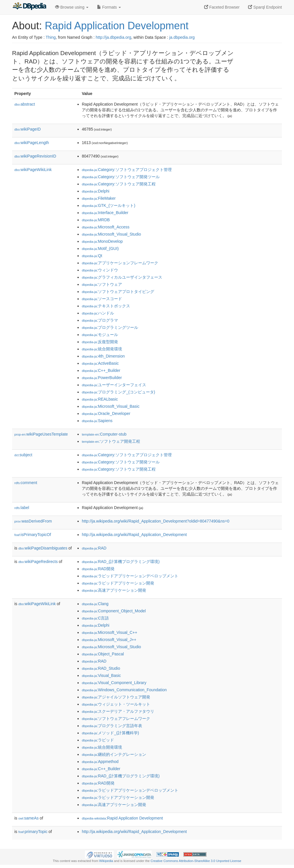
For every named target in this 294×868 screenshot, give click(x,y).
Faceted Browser (222, 7)
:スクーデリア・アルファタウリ (118, 711)
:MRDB (96, 220)
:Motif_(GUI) (100, 248)
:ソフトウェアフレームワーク (116, 719)
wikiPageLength (32, 143)
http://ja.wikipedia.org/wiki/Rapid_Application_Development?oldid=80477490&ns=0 (156, 521)
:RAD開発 (98, 569)
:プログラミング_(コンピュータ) (118, 392)
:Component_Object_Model (114, 611)
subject (23, 455)
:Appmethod (100, 762)
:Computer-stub (104, 434)
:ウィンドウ (100, 270)
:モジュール (100, 335)
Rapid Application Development (117, 26)
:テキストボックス (106, 306)
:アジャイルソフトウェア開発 (116, 697)
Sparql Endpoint (265, 7)
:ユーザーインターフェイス (114, 385)
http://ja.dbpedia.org (113, 37)
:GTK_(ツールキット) (109, 205)
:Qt (92, 256)
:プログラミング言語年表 (112, 726)
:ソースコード (102, 299)
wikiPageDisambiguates (43, 548)
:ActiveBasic (100, 363)
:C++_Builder (101, 370)
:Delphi (96, 191)
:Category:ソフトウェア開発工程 (119, 184)
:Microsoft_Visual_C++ (110, 632)
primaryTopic (33, 832)
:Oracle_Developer (106, 413)
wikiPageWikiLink (33, 170)
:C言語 (95, 618)
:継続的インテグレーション (114, 754)
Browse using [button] (72, 7)
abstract (25, 104)
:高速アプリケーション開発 (114, 590)
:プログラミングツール (110, 327)
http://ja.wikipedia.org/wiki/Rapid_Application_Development (134, 535)
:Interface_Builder (105, 213)
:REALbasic (100, 399)
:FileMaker (99, 198)
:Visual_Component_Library (114, 683)
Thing (51, 37)
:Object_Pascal (103, 654)
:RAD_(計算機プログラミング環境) (121, 562)
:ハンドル (98, 313)
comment (26, 483)
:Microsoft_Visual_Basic (111, 406)
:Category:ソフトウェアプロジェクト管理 (127, 170)
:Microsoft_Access (106, 227)
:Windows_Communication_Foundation (124, 690)
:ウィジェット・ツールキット (116, 704)
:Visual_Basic (101, 675)
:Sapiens (97, 421)
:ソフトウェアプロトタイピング (118, 292)
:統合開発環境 (102, 349)
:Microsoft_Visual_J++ (109, 640)
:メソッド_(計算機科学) (110, 733)
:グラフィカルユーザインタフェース (122, 277)
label (22, 508)
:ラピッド (98, 740)
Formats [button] (109, 7)
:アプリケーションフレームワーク (120, 263)
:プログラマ (100, 320)
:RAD (94, 548)
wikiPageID (28, 129)
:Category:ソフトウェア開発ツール (121, 177)
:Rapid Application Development (122, 818)
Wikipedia (106, 861)
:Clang (95, 604)
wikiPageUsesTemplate (41, 434)
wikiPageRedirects (38, 562)
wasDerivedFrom (33, 521)
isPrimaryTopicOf (33, 535)
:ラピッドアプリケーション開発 (118, 583)
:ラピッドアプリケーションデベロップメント (130, 576)
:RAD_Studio (101, 668)
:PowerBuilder (102, 378)
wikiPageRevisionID (35, 156)
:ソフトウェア (102, 284)
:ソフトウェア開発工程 (111, 441)
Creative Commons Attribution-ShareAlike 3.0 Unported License (196, 861)
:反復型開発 (100, 342)
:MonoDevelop (102, 241)
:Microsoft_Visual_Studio (111, 234)
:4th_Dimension (103, 356)
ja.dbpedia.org (182, 37)
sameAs (28, 818)
